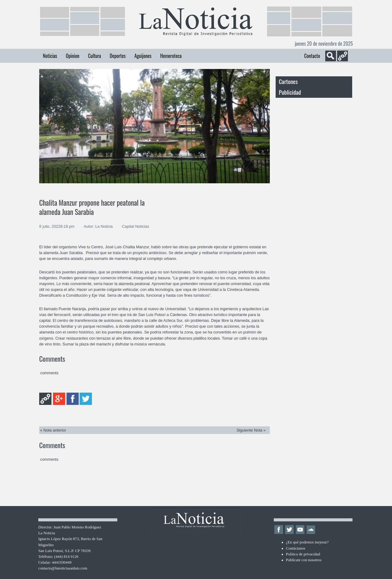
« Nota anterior (53, 430)
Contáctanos (296, 548)
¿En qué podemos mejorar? (307, 542)
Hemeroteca (171, 56)
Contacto (312, 56)
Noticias (50, 56)
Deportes (118, 56)
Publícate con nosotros (304, 560)
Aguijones (143, 56)
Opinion (73, 56)
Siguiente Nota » (251, 430)
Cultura (94, 56)
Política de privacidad (303, 554)
